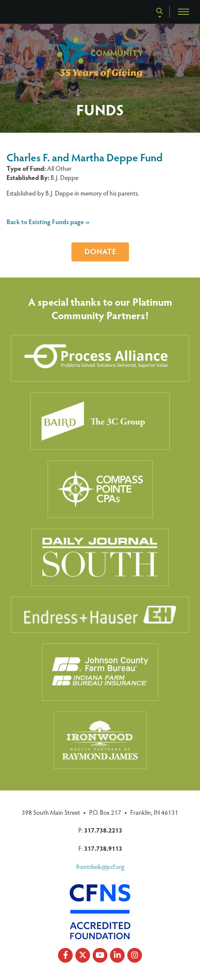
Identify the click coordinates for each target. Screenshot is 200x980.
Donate (100, 251)
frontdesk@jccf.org (100, 866)
